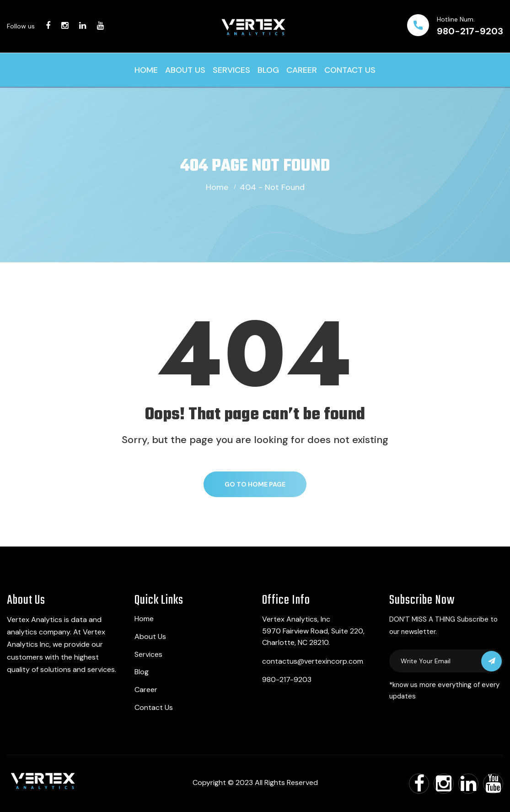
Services (231, 70)
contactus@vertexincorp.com (313, 661)
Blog (268, 70)
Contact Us (350, 70)
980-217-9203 (470, 31)
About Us (185, 70)
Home (146, 70)
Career (302, 70)
